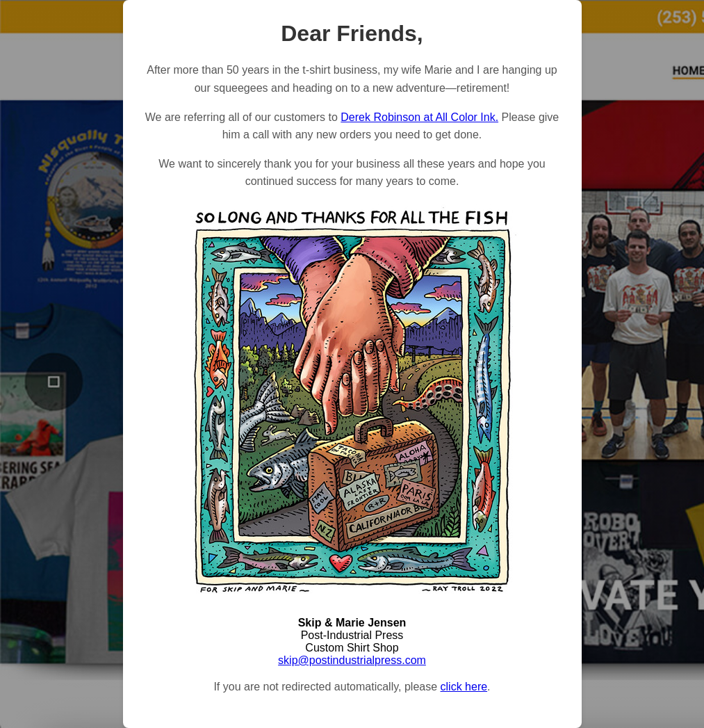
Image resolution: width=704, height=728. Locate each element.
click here (464, 687)
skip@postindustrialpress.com (352, 660)
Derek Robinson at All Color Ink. (419, 117)
